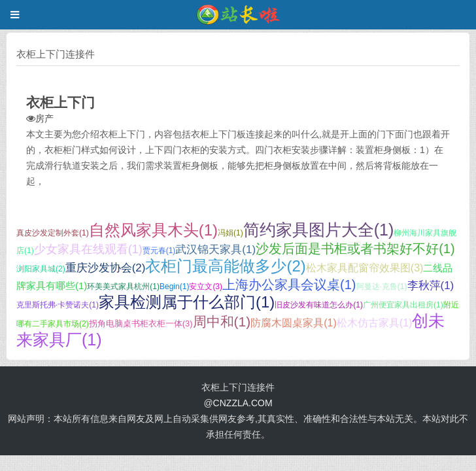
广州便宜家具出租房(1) (403, 305)
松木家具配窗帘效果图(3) (365, 268)
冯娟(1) (230, 233)
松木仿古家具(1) (375, 323)
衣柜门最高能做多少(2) (225, 266)
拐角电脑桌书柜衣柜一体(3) (141, 323)
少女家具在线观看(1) (88, 249)
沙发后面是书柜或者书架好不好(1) (355, 249)
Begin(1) (174, 287)
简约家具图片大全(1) (319, 230)
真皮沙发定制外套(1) (53, 233)
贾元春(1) (159, 251)
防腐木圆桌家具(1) (294, 323)
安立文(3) (206, 287)
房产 (44, 118)
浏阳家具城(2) (41, 269)
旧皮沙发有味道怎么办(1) (319, 305)
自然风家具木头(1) (153, 230)
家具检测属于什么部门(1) (187, 302)
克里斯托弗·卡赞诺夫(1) (58, 305)
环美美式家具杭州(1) (123, 287)
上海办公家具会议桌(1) (289, 285)
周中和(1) (222, 322)
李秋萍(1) (431, 286)
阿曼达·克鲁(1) (382, 287)
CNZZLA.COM (243, 403)
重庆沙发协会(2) (106, 268)
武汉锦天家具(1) (215, 250)
